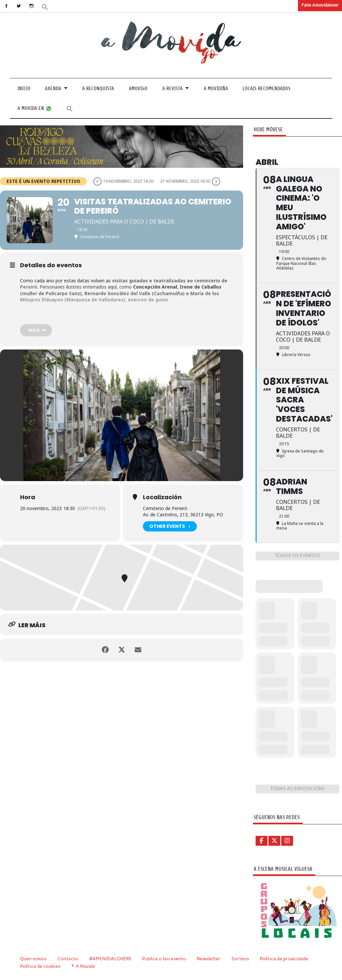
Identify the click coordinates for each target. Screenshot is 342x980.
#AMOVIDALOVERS (110, 959)
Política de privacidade (284, 959)
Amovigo (138, 89)
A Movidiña (216, 89)
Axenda (53, 89)
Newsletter (209, 959)
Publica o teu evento (164, 959)
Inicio (24, 89)
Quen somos (33, 959)
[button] (45, 6)
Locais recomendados (266, 89)
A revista (172, 89)
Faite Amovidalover (320, 5)
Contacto (68, 959)
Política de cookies (40, 966)
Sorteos (240, 959)
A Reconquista (98, 89)
